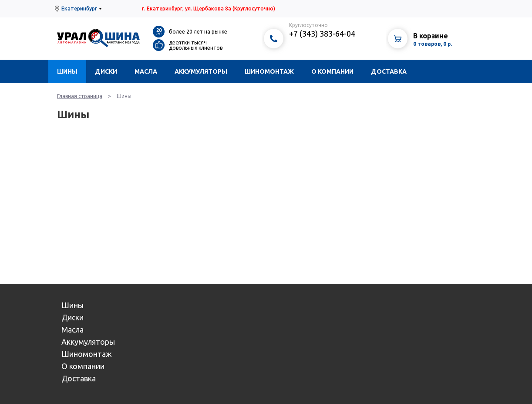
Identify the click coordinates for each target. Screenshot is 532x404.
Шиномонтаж (269, 71)
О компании (332, 71)
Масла (146, 71)
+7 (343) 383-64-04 (322, 34)
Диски (106, 71)
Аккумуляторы (201, 71)
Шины (67, 71)
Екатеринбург (79, 8)
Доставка (389, 71)
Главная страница (80, 96)
